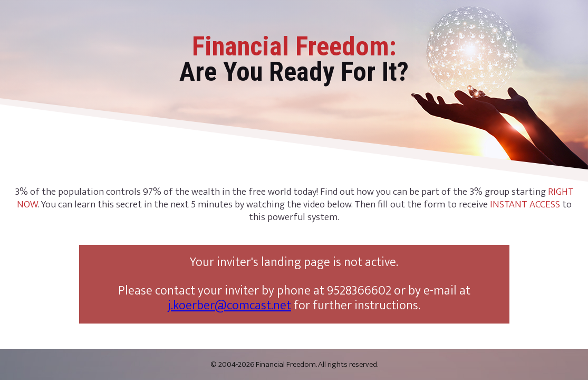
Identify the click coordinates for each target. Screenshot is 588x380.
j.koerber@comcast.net (229, 306)
